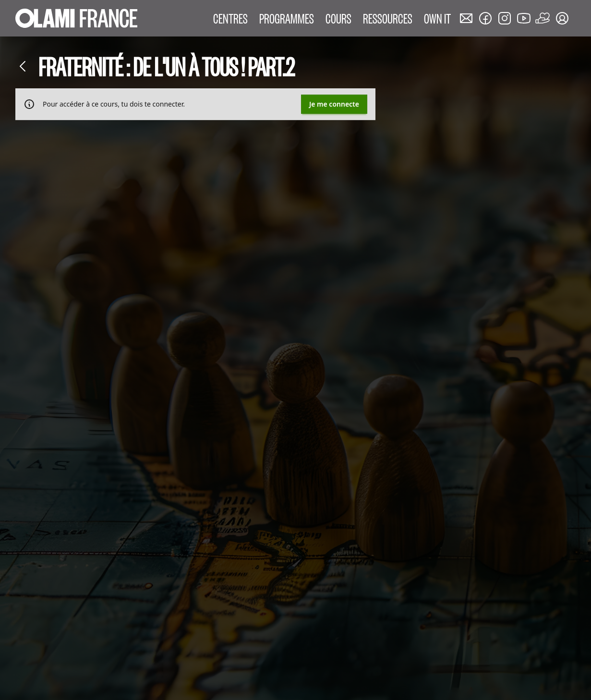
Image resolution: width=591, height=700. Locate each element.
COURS (338, 18)
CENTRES (230, 18)
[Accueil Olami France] (76, 18)
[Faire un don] (543, 18)
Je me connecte (334, 104)
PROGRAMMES (287, 18)
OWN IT (437, 18)
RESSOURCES (388, 18)
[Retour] (23, 66)
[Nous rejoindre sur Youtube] (524, 18)
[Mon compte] (562, 18)
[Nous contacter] (466, 18)
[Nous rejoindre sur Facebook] (485, 18)
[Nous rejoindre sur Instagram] (505, 18)
